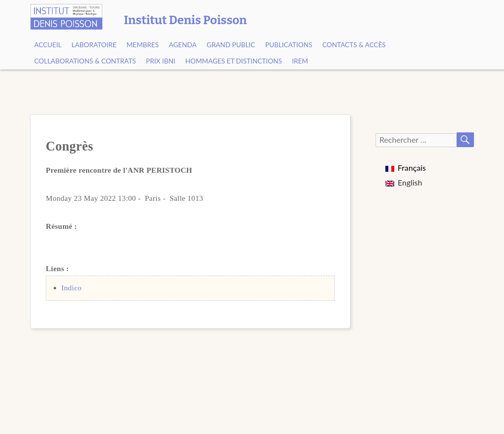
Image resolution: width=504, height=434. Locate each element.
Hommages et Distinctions (233, 61)
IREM (300, 61)
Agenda (183, 45)
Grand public (231, 45)
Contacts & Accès (354, 45)
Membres (143, 45)
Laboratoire (94, 45)
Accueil (48, 45)
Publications (289, 45)
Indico (72, 288)
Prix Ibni (161, 61)
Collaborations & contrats (85, 61)
